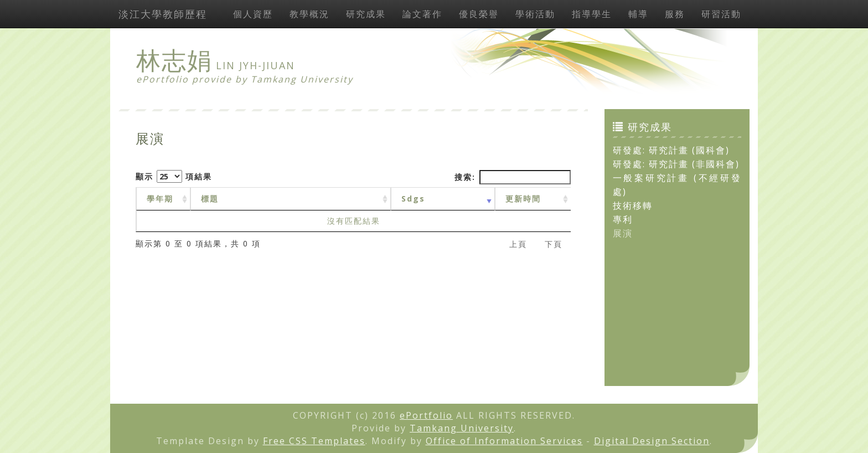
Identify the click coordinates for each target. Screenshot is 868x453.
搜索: (513, 177)
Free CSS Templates (314, 441)
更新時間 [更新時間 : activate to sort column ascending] (523, 199)
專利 (623, 219)
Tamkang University (302, 79)
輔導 (638, 14)
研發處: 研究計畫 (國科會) (671, 150)
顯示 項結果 (174, 176)
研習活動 (721, 14)
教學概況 (309, 14)
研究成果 (366, 14)
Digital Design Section (652, 441)
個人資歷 (253, 14)
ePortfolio (426, 415)
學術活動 (535, 14)
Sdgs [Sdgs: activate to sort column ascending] (413, 199)
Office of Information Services (504, 441)
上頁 (518, 244)
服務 (675, 14)
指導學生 (592, 14)
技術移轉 (633, 205)
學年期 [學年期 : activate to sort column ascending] (160, 199)
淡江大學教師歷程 (163, 14)
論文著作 (422, 14)
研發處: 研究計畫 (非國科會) (676, 164)
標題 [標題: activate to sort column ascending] (210, 199)
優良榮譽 (479, 14)
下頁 (554, 244)
